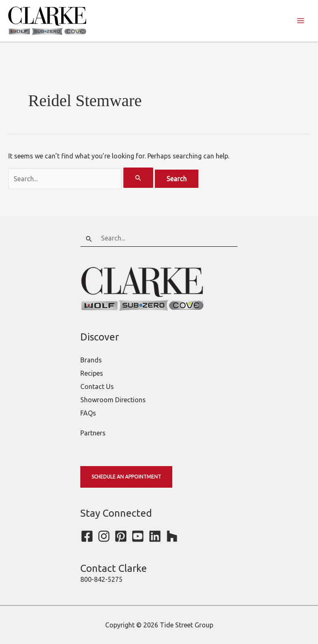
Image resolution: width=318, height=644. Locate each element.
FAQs (88, 413)
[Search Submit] (138, 178)
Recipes (92, 373)
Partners (93, 433)
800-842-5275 (101, 579)
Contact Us (97, 386)
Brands (91, 360)
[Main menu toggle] (301, 21)
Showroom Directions (113, 400)
